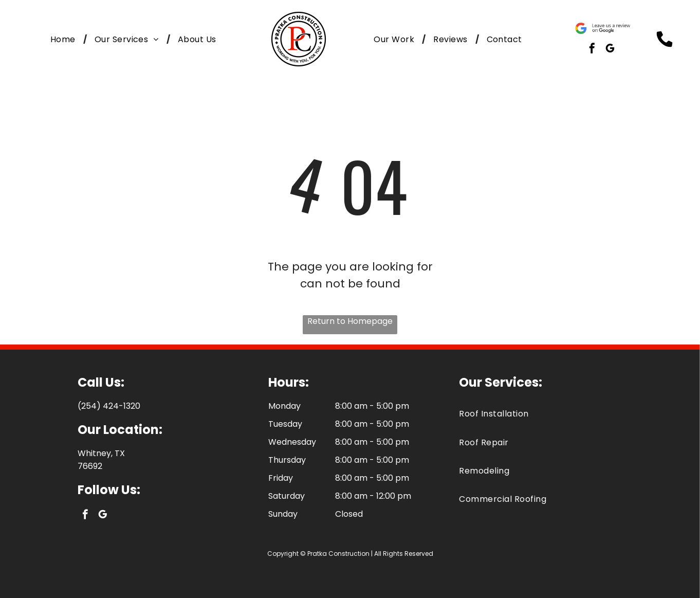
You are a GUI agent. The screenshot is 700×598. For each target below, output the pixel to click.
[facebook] (592, 50)
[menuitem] (65, 39)
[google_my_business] (610, 50)
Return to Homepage (350, 321)
